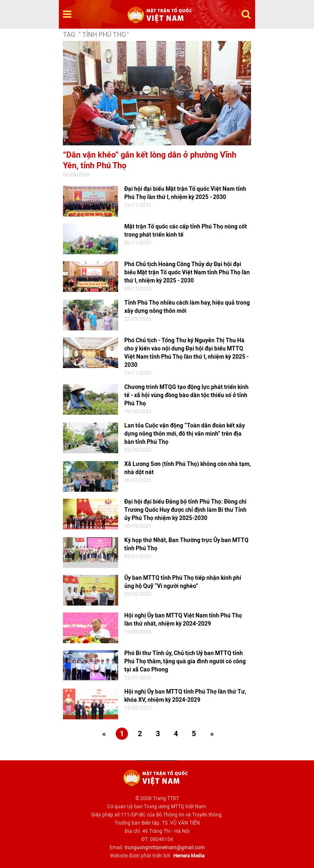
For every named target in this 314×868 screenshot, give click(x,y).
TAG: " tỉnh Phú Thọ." (96, 35)
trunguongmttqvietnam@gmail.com (165, 848)
